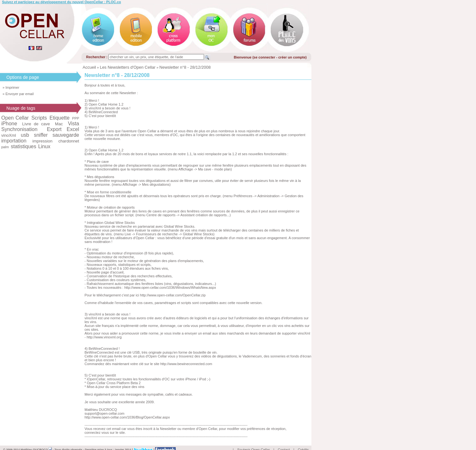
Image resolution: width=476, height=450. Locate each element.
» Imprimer (11, 87)
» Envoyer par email (18, 94)
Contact (284, 442)
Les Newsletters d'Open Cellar (128, 67)
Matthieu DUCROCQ (36, 442)
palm (5, 147)
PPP (76, 118)
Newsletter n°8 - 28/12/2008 (185, 67)
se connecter (264, 57)
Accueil (89, 67)
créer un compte (292, 57)
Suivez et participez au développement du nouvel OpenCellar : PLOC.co (61, 2)
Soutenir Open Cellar (254, 442)
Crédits (303, 442)
